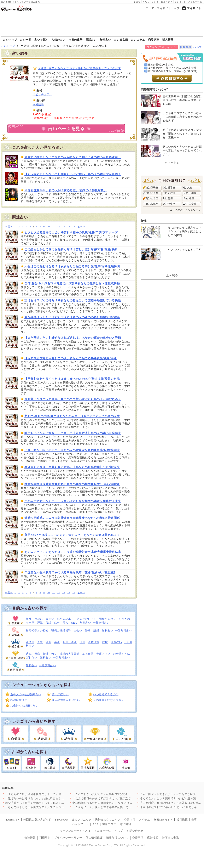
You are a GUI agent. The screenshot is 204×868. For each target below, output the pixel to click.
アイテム (144, 820)
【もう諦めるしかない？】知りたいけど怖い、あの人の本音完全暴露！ (73, 174)
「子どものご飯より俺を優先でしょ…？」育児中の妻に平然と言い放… (50, 794)
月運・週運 (70, 642)
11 (53, 227)
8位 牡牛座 (169, 204)
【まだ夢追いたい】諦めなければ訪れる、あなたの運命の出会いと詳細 (73, 338)
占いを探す (41, 40)
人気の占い (58, 40)
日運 (82, 642)
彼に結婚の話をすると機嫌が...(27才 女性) (173, 71)
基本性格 (94, 642)
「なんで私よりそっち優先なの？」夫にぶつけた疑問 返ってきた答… (49, 807)
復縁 (49, 623)
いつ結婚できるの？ (106, 694)
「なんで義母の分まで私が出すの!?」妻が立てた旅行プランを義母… (116, 798)
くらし (146, 2)
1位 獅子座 (152, 188)
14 (69, 227)
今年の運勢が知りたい (66, 700)
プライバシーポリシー (68, 838)
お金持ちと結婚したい (24, 706)
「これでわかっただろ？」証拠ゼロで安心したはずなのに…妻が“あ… (116, 794)
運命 (49, 642)
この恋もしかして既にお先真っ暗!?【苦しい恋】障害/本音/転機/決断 (71, 249)
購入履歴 (168, 40)
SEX (74, 623)
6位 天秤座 (169, 193)
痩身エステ (109, 824)
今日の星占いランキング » (185, 210)
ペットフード (80, 824)
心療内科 (130, 820)
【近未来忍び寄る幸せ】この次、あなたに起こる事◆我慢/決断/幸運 (71, 358)
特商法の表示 (170, 838)
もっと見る (172, 163)
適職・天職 (33, 654)
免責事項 (138, 838)
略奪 (57, 623)
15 (74, 227)
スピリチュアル (43, 94)
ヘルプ (198, 47)
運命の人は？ (108, 619)
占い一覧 (26, 40)
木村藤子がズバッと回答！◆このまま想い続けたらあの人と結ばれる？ (73, 399)
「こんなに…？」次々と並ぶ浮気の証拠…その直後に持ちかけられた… (117, 807)
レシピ (155, 2)
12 (59, 227)
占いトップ (10, 40)
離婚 (96, 631)
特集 (144, 221)
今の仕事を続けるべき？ (109, 700)
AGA (96, 824)
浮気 (40, 623)
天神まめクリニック (108, 820)
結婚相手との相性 (37, 631)
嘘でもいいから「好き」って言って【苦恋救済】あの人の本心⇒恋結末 (73, 433)
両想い (50, 619)
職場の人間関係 (69, 654)
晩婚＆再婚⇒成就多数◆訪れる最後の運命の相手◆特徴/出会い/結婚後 (72, 484)
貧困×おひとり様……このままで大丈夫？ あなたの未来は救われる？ (72, 535)
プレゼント (180, 2)
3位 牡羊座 (152, 198)
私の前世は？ (19, 700)
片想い (39, 619)
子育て (137, 2)
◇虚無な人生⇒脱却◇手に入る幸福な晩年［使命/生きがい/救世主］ (71, 572)
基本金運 (88, 654)
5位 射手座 (169, 188)
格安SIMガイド (163, 820)
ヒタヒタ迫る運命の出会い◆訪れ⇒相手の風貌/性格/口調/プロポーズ (71, 232)
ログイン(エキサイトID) (161, 47)
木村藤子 (38, 104)
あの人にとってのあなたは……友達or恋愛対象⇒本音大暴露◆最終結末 (73, 552)
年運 (57, 642)
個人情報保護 (94, 838)
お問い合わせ (135, 831)
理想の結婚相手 (61, 631)
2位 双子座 (152, 193)
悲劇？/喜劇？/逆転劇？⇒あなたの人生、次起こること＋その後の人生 (72, 416)
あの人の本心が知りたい (26, 694)
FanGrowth (62, 820)
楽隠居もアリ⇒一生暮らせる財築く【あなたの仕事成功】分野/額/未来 (72, 467)
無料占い (105, 40)
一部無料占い (101, 623)
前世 (105, 642)
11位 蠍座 (188, 198)
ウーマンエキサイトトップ (163, 8)
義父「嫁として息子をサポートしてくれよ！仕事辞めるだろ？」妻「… (50, 803)
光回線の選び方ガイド (37, 820)
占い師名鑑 (121, 40)
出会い (78, 631)
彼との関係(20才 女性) (161, 65)
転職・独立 (50, 654)
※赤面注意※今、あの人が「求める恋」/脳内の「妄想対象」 (66, 190)
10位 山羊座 (190, 193)
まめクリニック (82, 820)
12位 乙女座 (190, 204)
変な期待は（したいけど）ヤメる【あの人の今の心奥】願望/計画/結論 (72, 317)
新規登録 (186, 47)
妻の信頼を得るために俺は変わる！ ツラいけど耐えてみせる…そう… (116, 803)
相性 (29, 619)
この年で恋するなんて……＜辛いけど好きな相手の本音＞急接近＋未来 (73, 501)
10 (48, 227)
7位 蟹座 (168, 198)
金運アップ (103, 654)
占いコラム (138, 40)
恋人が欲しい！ (86, 619)
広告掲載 (153, 838)
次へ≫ (81, 227)
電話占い (91, 40)
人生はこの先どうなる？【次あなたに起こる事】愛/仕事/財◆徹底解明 (72, 266)
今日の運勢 (76, 40)
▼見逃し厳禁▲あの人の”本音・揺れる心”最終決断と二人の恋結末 (80, 68)
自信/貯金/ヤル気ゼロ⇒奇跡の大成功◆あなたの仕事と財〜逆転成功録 (72, 283)
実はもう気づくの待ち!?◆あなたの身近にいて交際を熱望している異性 (73, 300)
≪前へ (9, 227)
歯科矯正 (182, 820)
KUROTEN (13, 820)
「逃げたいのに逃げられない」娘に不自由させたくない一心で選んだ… (50, 798)
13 (64, 227)
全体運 (30, 642)
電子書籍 (126, 824)
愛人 (66, 623)
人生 (40, 642)
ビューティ (167, 2)
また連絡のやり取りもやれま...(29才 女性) (173, 68)
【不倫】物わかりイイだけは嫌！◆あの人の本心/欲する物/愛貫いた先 (72, 379)
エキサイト (194, 8)
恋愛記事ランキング (154, 90)
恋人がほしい (60, 694)
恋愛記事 (154, 40)
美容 (194, 820)
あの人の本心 (65, 619)
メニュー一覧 (195, 2)
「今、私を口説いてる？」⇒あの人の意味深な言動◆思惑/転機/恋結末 (72, 450)
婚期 (88, 631)
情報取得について (117, 838)
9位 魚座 (187, 188)
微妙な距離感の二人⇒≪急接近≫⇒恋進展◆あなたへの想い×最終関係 (72, 518)
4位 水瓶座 (152, 204)
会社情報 (30, 838)
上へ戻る (172, 275)
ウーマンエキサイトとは (75, 831)
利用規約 (45, 838)
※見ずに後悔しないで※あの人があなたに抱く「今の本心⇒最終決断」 (73, 157)
